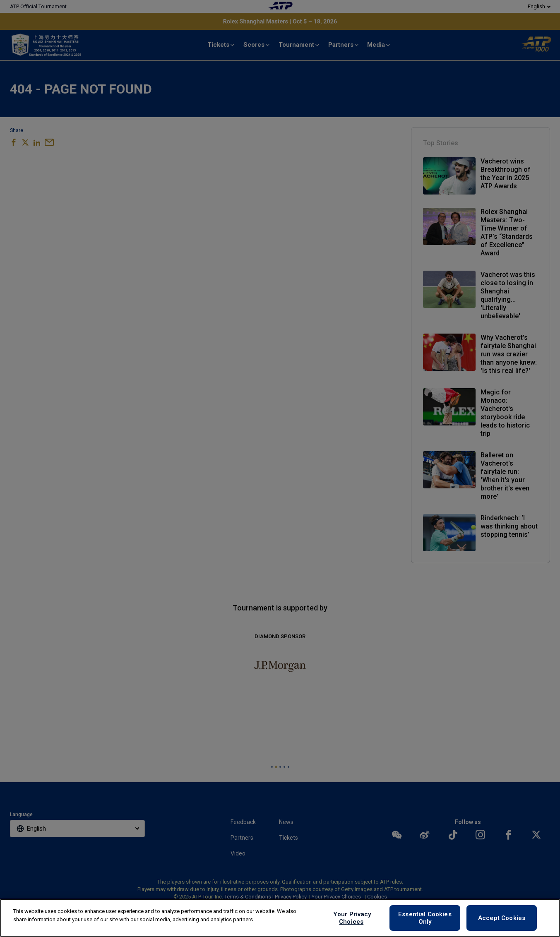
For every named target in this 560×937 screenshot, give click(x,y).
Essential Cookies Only (425, 918)
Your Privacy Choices (351, 918)
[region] (280, 918)
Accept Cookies (502, 918)
